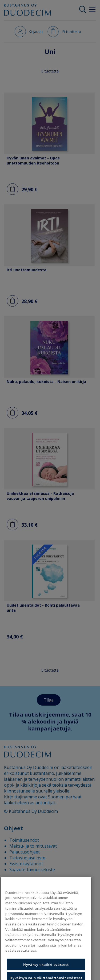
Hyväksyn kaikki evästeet (46, 971)
